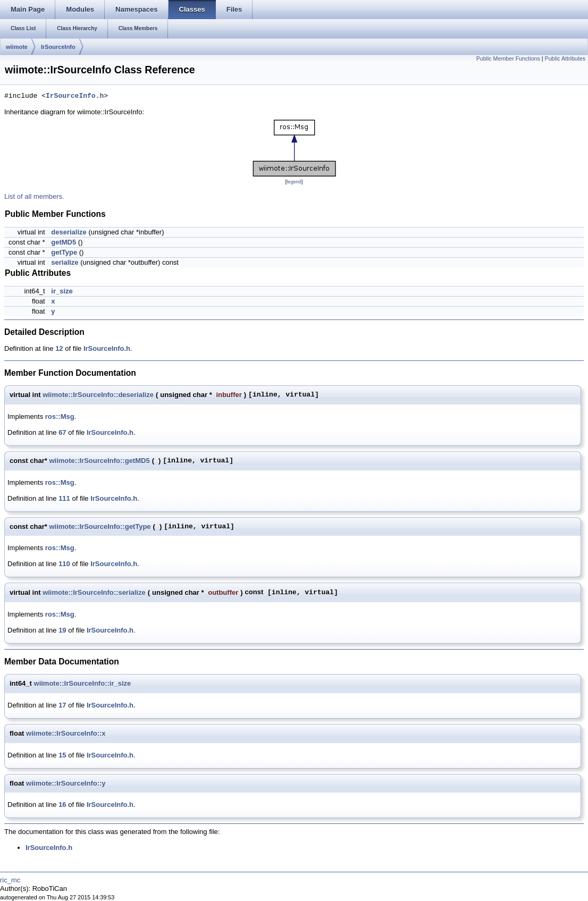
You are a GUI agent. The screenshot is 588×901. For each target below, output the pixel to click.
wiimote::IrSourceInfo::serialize (94, 592)
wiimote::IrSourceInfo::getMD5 (99, 461)
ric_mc (10, 880)
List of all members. (34, 196)
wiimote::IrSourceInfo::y (66, 783)
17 (62, 705)
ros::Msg (60, 416)
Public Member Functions (508, 58)
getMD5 (64, 242)
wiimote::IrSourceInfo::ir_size (83, 683)
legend (294, 182)
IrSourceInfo (58, 47)
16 (62, 805)
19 (62, 630)
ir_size (62, 291)
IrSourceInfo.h (75, 96)
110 (64, 564)
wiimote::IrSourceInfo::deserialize (98, 395)
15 (62, 755)
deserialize (69, 232)
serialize (65, 262)
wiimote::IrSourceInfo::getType (100, 527)
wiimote (17, 47)
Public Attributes (565, 58)
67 (62, 432)
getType (64, 252)
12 (59, 348)
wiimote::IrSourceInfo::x (66, 733)
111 (64, 498)
